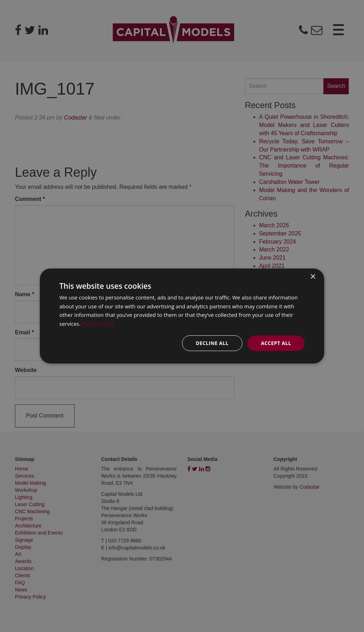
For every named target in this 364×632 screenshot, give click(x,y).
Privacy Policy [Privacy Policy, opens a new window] (99, 324)
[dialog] (182, 316)
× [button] (313, 277)
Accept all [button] (276, 343)
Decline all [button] (212, 343)
